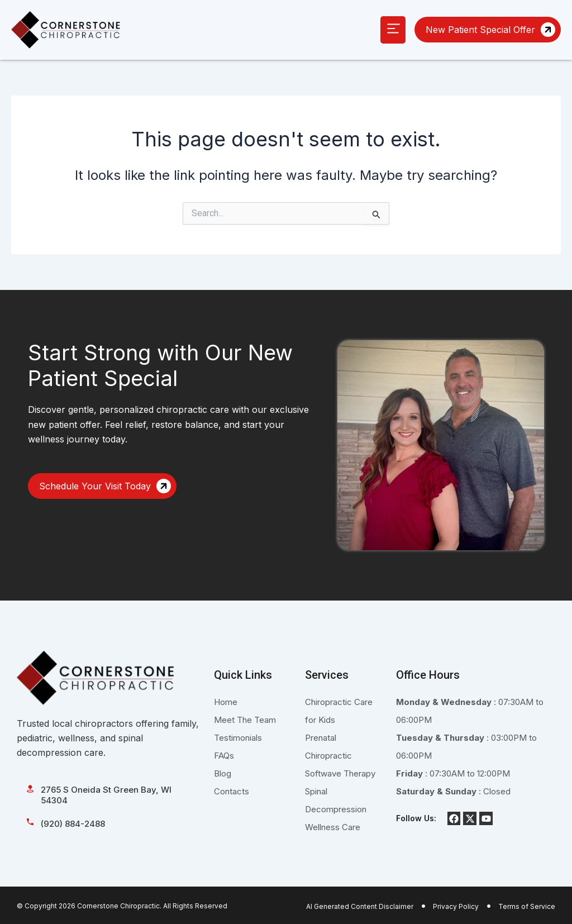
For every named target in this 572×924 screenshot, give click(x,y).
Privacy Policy (456, 906)
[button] (393, 30)
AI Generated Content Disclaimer (360, 906)
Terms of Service (527, 906)
